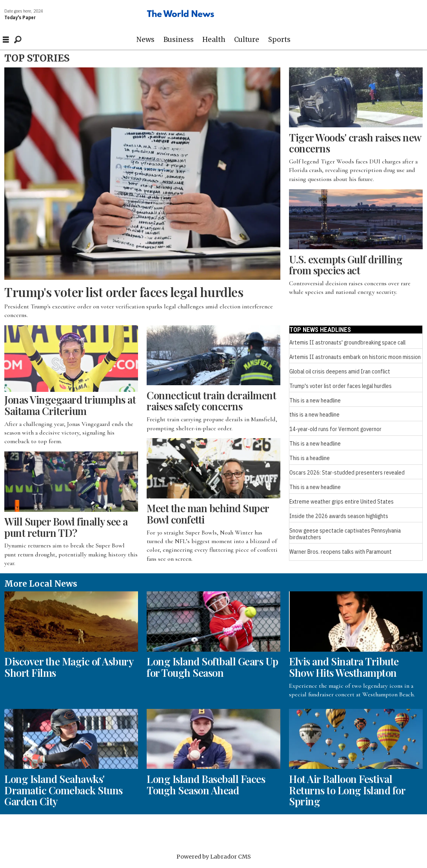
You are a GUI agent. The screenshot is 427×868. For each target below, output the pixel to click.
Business (179, 40)
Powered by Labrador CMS (214, 857)
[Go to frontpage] (181, 15)
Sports (279, 40)
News (145, 40)
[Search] (18, 40)
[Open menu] (6, 40)
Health (214, 40)
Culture (247, 40)
